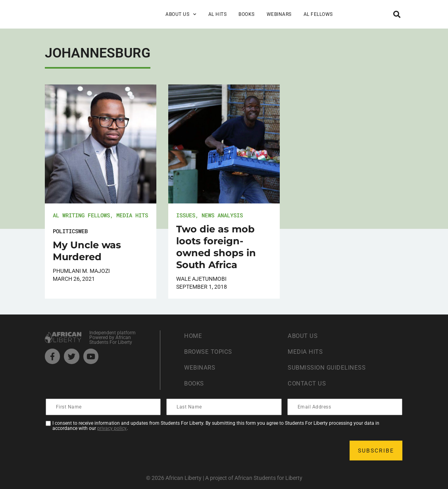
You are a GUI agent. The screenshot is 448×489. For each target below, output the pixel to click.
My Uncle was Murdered (87, 251)
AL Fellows (318, 14)
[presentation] (107, 451)
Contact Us (308, 384)
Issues (186, 215)
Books (247, 14)
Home (193, 336)
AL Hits (218, 14)
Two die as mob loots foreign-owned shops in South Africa (216, 247)
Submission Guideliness (329, 368)
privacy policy (112, 428)
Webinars (279, 14)
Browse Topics (210, 352)
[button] (397, 14)
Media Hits (132, 215)
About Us (181, 14)
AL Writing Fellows (81, 215)
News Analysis (222, 215)
